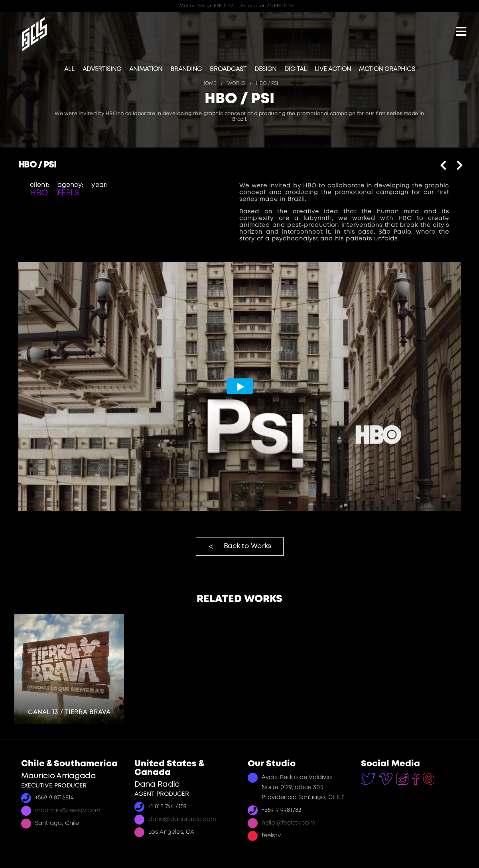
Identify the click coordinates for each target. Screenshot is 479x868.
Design (265, 69)
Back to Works (248, 546)
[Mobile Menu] (461, 32)
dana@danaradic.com (182, 820)
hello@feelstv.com (288, 823)
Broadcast (228, 69)
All (69, 69)
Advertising (102, 69)
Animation (146, 69)
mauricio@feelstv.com (68, 811)
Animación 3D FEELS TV (267, 6)
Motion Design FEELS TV (206, 6)
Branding (186, 69)
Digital (296, 69)
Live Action (333, 69)
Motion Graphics (387, 69)
